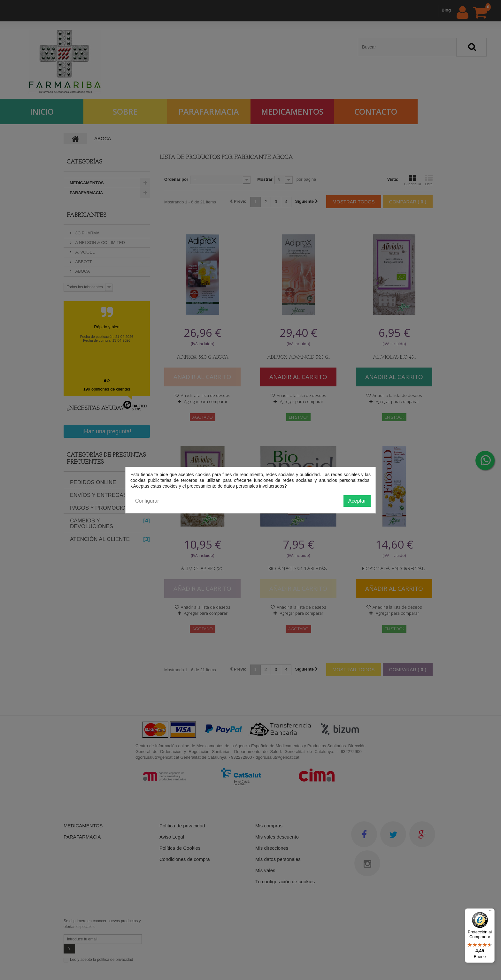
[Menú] (491, 912)
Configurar (147, 501)
